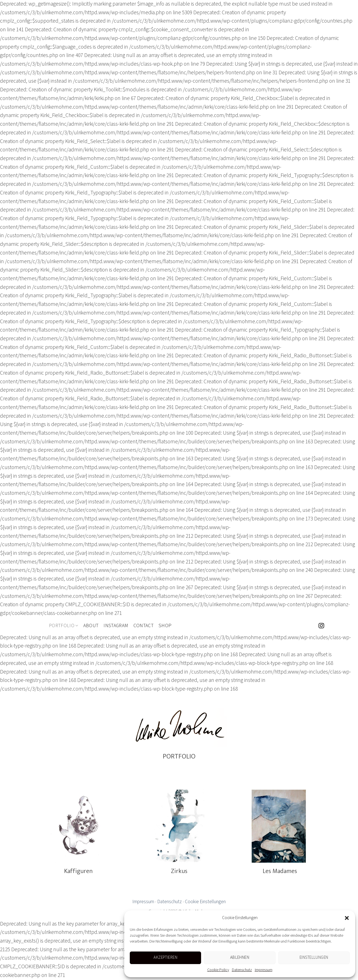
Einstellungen (314, 958)
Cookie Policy (218, 970)
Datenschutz (242, 970)
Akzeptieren (165, 958)
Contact (143, 626)
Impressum (264, 970)
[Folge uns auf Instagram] (321, 626)
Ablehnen (240, 958)
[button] (347, 918)
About (91, 626)
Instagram (116, 626)
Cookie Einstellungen (205, 902)
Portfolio (64, 626)
